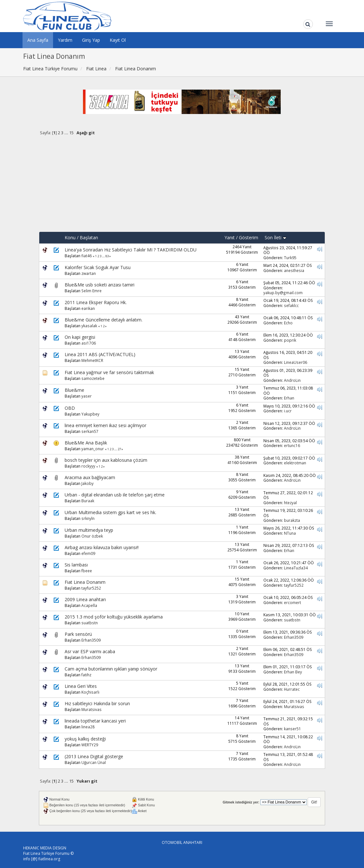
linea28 (88, 727)
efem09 (88, 553)
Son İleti (276, 237)
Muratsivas (91, 709)
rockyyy (88, 466)
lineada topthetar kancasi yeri (95, 721)
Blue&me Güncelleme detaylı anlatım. (104, 320)
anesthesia (294, 270)
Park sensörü (78, 634)
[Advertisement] (182, 187)
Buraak (88, 501)
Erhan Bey (293, 672)
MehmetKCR (92, 360)
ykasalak (89, 326)
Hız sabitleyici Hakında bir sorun (97, 703)
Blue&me (74, 390)
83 (107, 256)
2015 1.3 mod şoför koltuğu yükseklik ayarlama (114, 617)
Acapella (89, 605)
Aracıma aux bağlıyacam (90, 477)
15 (71, 133)
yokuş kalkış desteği (85, 739)
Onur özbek (92, 536)
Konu (70, 237)
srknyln (88, 518)
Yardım (65, 40)
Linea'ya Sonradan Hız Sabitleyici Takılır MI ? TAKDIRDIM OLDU (131, 250)
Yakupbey (90, 414)
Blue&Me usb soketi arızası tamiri (100, 285)
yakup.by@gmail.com (283, 293)
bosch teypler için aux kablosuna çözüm (106, 460)
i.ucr (288, 411)
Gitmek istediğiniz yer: (241, 802)
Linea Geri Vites (81, 686)
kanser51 (292, 729)
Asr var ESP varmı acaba (90, 651)
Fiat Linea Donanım (85, 582)
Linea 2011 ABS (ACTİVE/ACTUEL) (100, 354)
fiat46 (86, 256)
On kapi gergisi (80, 337)
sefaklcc (291, 305)
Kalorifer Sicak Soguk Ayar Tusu (98, 267)
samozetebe (93, 378)
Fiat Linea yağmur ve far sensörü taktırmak (109, 372)
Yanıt (230, 237)
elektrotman (295, 463)
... (67, 133)
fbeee (87, 571)
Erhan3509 (91, 640)
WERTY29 (90, 745)
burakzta (292, 520)
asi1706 (89, 343)
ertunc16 (292, 445)
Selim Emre (91, 291)
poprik (290, 340)
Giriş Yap (91, 40)
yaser (86, 396)
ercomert (292, 602)
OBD (70, 408)
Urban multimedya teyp (89, 530)
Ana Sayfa (38, 40)
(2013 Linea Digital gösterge (94, 756)
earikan (88, 308)
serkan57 (90, 431)
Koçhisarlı (90, 692)
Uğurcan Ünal (94, 762)
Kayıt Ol (118, 40)
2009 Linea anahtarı (85, 599)
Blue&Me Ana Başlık (86, 443)
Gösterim (249, 237)
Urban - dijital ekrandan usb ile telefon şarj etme (115, 495)
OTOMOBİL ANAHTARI (182, 842)
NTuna (290, 533)
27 (119, 449)
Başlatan (89, 237)
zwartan (89, 273)
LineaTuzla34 (296, 568)
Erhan (289, 398)
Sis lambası (76, 565)
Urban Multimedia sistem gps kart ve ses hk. (110, 512)
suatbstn (90, 623)
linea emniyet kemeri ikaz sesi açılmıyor (105, 425)
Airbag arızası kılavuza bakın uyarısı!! (102, 547)
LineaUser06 (296, 362)
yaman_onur (93, 449)
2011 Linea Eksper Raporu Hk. (96, 302)
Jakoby (87, 483)
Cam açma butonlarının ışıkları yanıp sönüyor (111, 669)
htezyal (290, 503)
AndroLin (292, 380)
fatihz (86, 675)
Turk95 (290, 258)
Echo (288, 323)
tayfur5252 (91, 588)
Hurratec (292, 689)
